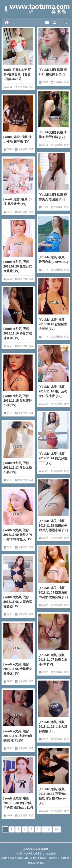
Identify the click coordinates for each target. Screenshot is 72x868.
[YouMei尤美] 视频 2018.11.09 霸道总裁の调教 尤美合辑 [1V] (53, 592)
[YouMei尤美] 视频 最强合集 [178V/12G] (53, 260)
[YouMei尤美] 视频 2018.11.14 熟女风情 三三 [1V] (53, 458)
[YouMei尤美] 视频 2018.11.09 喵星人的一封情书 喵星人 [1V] (18, 535)
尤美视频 (58, 82)
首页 (7, 22)
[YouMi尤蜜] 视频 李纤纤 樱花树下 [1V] (53, 72)
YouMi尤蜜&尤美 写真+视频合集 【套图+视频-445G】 (17, 74)
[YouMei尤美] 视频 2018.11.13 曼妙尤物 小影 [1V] (18, 468)
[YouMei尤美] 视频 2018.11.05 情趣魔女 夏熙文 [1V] (18, 669)
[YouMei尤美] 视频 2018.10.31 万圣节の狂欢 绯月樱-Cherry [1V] (53, 796)
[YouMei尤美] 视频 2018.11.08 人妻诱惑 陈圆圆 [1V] (18, 602)
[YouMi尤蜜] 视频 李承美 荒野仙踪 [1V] (53, 135)
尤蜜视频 (22, 87)
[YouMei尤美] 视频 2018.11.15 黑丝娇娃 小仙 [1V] (18, 401)
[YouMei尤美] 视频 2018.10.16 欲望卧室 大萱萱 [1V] (53, 324)
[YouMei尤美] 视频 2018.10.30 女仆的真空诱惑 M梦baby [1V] (18, 803)
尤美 (31, 87)
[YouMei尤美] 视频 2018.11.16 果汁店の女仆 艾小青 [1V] (53, 391)
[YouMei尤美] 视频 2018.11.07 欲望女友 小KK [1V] (53, 660)
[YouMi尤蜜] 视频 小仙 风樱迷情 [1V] (17, 202)
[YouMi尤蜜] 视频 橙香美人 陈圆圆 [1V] (53, 197)
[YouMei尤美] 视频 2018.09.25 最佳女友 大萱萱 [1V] (18, 266)
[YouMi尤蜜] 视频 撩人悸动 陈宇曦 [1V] (17, 139)
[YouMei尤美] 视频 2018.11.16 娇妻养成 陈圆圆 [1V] (18, 333)
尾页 (57, 829)
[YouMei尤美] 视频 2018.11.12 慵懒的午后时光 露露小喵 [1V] (53, 526)
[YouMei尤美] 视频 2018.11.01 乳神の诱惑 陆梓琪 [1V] (18, 736)
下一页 (47, 829)
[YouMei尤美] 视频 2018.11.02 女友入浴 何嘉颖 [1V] (53, 727)
